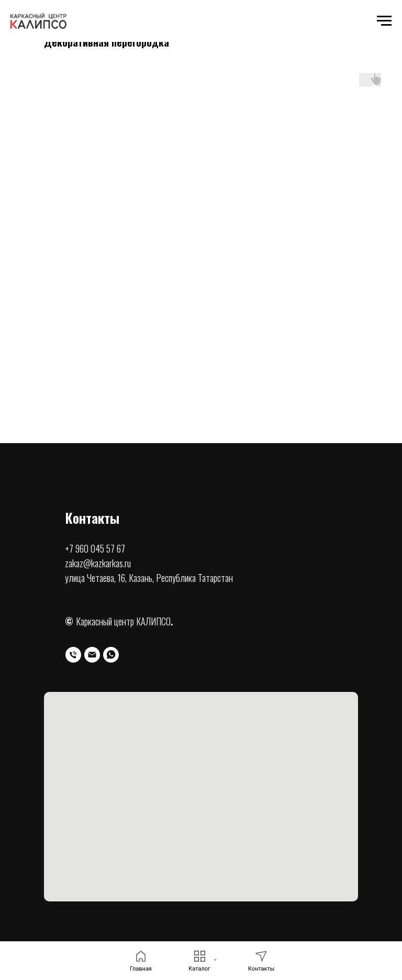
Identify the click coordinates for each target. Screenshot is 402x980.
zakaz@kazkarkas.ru (98, 563)
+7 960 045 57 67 (95, 548)
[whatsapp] (111, 655)
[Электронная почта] (92, 655)
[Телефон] (73, 655)
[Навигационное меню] (384, 21)
